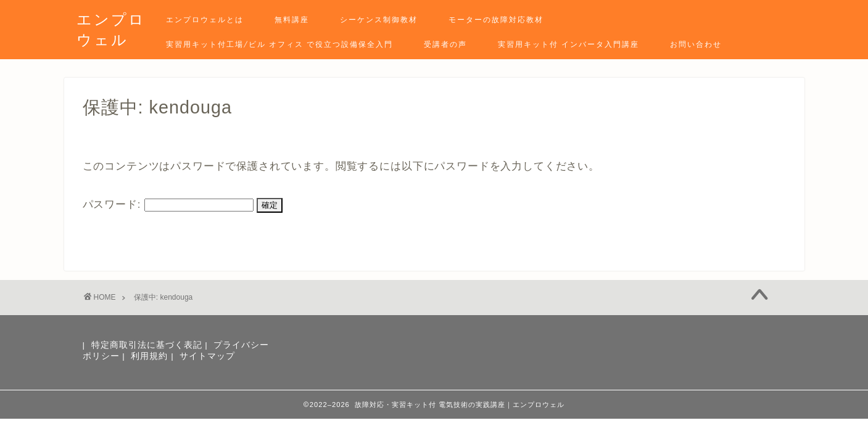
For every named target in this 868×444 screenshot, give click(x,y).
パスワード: (168, 204)
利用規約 (149, 356)
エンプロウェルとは (205, 19)
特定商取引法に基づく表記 (147, 345)
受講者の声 (445, 44)
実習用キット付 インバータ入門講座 (568, 44)
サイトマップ (207, 356)
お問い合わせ (696, 44)
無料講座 (292, 19)
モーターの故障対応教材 (496, 19)
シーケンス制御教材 (379, 19)
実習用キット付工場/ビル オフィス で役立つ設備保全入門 (279, 44)
